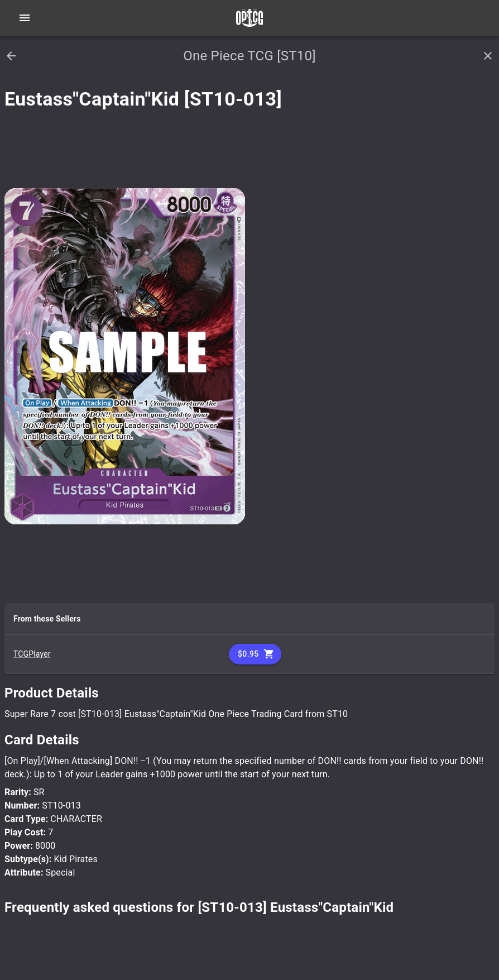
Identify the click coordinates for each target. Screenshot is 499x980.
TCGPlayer (32, 654)
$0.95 (255, 654)
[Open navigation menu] (25, 18)
